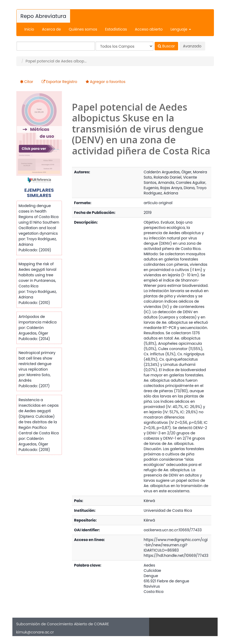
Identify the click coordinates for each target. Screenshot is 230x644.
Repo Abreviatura (43, 16)
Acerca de (51, 29)
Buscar (166, 46)
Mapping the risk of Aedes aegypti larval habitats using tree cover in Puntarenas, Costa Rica (38, 275)
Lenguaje (181, 29)
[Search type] (124, 46)
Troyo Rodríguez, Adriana (175, 190)
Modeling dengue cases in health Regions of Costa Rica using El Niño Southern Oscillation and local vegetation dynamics (39, 220)
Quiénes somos (83, 29)
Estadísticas (116, 29)
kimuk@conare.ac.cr (35, 632)
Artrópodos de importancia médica (38, 319)
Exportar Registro (62, 82)
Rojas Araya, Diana (177, 188)
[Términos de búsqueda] (56, 46)
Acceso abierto (149, 29)
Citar (29, 82)
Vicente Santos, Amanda (170, 180)
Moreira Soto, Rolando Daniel (175, 175)
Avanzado (192, 46)
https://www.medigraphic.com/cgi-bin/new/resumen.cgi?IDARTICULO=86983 (176, 545)
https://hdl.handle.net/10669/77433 (176, 555)
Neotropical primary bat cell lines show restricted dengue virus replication (37, 361)
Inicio (29, 29)
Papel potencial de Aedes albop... (56, 61)
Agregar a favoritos (108, 82)
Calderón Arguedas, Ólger (167, 172)
